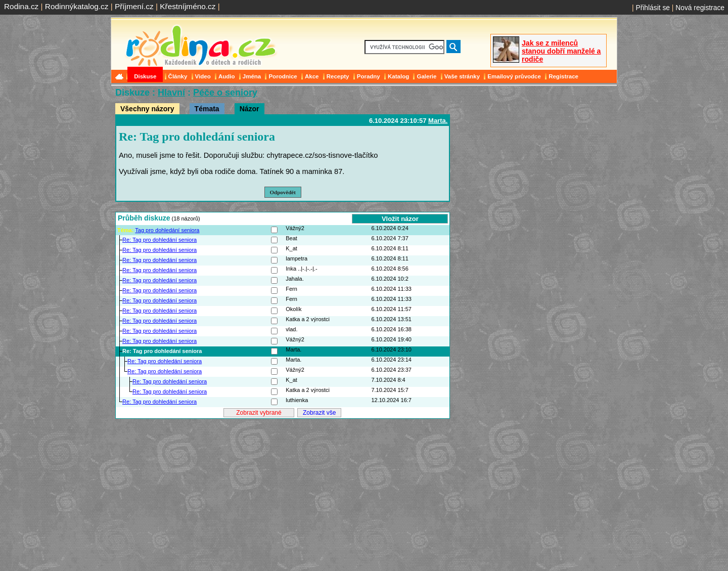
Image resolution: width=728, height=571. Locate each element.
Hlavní (171, 93)
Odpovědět (283, 192)
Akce (312, 76)
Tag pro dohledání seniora (167, 230)
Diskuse (145, 76)
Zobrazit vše (319, 413)
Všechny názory (147, 109)
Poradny (369, 76)
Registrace (563, 76)
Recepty (338, 76)
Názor (249, 109)
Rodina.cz (21, 6)
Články (178, 76)
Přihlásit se (653, 8)
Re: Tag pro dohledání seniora (160, 240)
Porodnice (283, 76)
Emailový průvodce (514, 76)
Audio (227, 76)
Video (203, 76)
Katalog (398, 76)
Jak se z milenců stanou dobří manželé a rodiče (561, 51)
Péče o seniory (225, 93)
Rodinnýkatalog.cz (77, 6)
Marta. (438, 121)
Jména (252, 76)
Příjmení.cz (134, 6)
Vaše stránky (462, 76)
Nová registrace (700, 8)
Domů (120, 76)
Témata (207, 109)
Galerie (426, 76)
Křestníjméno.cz (188, 6)
